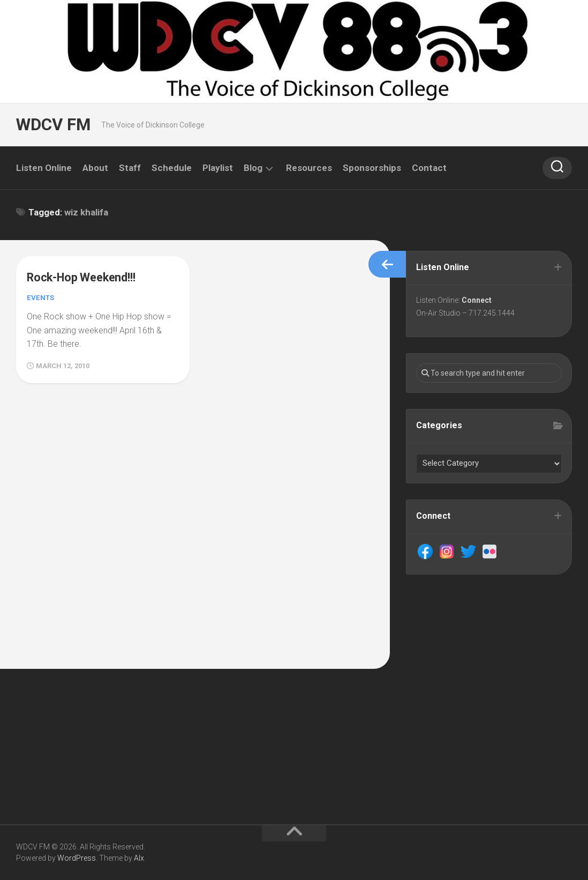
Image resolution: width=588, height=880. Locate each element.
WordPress (77, 858)
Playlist (218, 168)
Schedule (172, 168)
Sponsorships (372, 168)
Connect (478, 301)
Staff (130, 168)
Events (41, 297)
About (95, 168)
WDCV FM (52, 125)
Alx (139, 858)
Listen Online (44, 168)
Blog (253, 168)
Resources (309, 168)
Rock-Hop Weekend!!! (87, 277)
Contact (429, 168)
